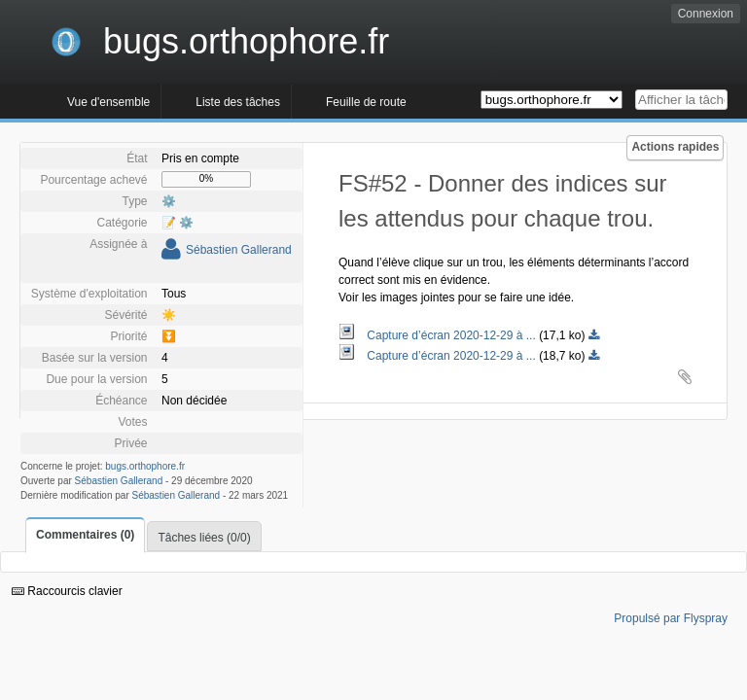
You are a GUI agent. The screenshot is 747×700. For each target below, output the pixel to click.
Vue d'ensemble (108, 102)
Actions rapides (675, 147)
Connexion (706, 14)
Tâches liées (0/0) (204, 538)
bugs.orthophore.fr (145, 466)
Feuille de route (366, 102)
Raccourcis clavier (67, 591)
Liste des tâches (238, 102)
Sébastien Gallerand (239, 250)
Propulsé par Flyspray (671, 618)
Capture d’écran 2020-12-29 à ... (439, 335)
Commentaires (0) (85, 535)
